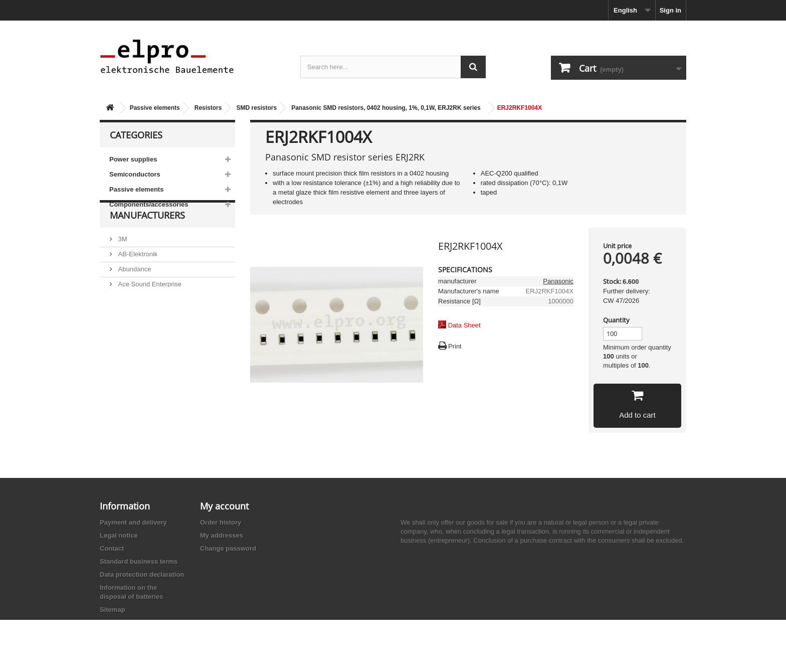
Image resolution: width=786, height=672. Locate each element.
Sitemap (113, 610)
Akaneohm (133, 352)
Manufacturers (147, 242)
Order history (221, 522)
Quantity (616, 320)
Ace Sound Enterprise (149, 307)
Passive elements (155, 108)
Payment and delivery (133, 522)
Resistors (208, 108)
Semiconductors (135, 174)
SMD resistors (256, 108)
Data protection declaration (142, 574)
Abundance (134, 292)
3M (122, 262)
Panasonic (558, 281)
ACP (124, 322)
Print (455, 346)
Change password (228, 548)
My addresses (222, 535)
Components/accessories (149, 204)
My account (224, 506)
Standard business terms (139, 561)
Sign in (670, 10)
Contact (112, 548)
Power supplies (133, 159)
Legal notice (119, 535)
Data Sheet (464, 325)
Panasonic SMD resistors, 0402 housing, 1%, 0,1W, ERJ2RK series (386, 108)
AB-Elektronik (137, 277)
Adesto (127, 337)
